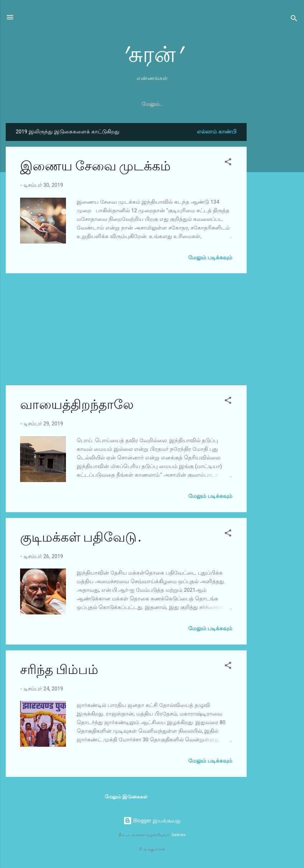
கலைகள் (135, 104)
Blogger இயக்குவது (152, 821)
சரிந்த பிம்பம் (59, 670)
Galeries (179, 835)
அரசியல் (170, 104)
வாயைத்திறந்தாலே (77, 405)
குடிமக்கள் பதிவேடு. (81, 537)
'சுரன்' (152, 55)
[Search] (294, 20)
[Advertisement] (275, 231)
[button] (228, 163)
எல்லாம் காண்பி (217, 132)
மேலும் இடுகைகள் (126, 797)
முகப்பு (102, 104)
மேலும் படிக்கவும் (210, 258)
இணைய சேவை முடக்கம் (95, 166)
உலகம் (202, 104)
